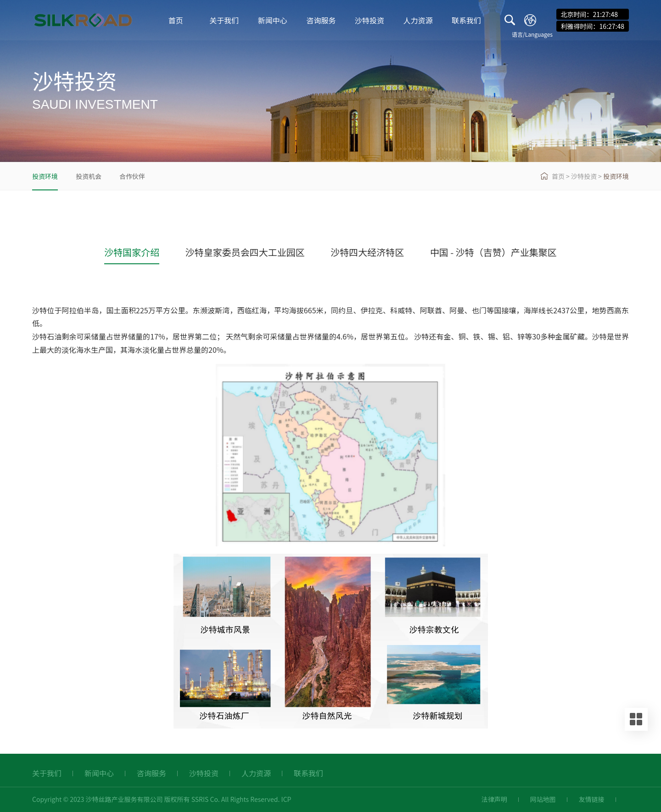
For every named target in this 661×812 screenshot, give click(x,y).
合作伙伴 (132, 176)
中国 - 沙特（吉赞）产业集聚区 (493, 252)
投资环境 (45, 176)
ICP (286, 799)
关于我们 (224, 21)
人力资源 (418, 21)
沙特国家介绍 (132, 252)
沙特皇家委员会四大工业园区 (245, 252)
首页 (176, 21)
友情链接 (592, 799)
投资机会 (89, 176)
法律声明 (494, 799)
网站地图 (543, 799)
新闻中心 (273, 21)
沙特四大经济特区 (367, 252)
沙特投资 (370, 21)
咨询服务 (321, 21)
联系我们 (466, 21)
